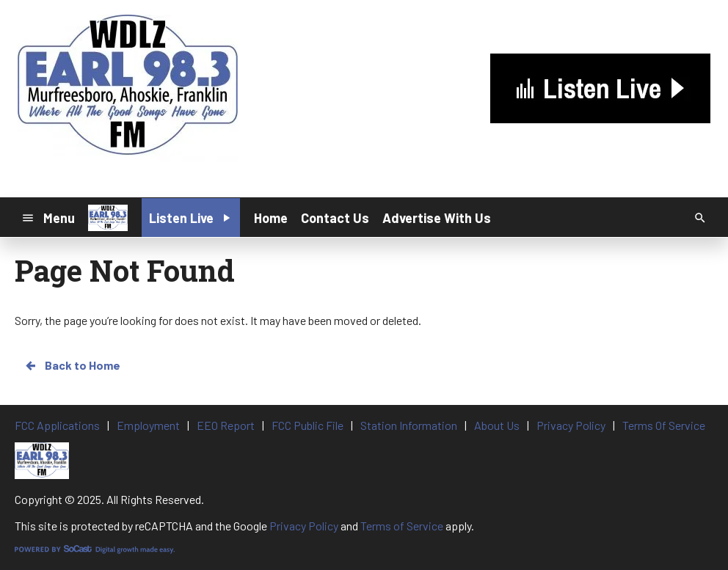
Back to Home (72, 365)
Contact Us (335, 218)
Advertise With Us (437, 218)
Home (271, 218)
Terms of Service (402, 526)
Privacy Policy (304, 526)
